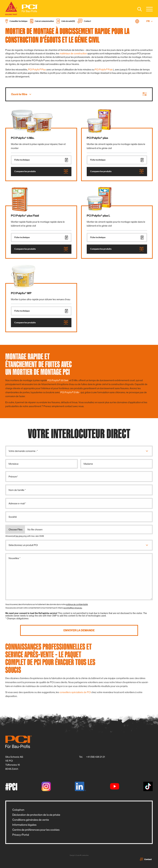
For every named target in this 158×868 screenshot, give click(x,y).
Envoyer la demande (79, 630)
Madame (88, 464)
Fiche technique (41, 160)
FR (150, 21)
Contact (146, 859)
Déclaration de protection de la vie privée (36, 815)
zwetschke (85, 855)
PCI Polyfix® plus (97, 138)
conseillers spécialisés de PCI (75, 692)
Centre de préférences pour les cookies (36, 830)
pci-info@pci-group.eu (73, 608)
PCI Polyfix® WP (21, 293)
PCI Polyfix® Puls (104, 70)
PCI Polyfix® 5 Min (70, 392)
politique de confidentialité (77, 604)
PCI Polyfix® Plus (37, 70)
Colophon (18, 810)
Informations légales (24, 825)
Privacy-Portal (21, 835)
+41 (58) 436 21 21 (96, 757)
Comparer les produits (41, 172)
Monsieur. (14, 464)
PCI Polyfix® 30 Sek (58, 380)
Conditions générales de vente (31, 820)
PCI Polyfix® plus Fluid (25, 216)
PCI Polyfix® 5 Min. (23, 138)
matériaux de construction (73, 53)
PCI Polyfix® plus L (98, 216)
